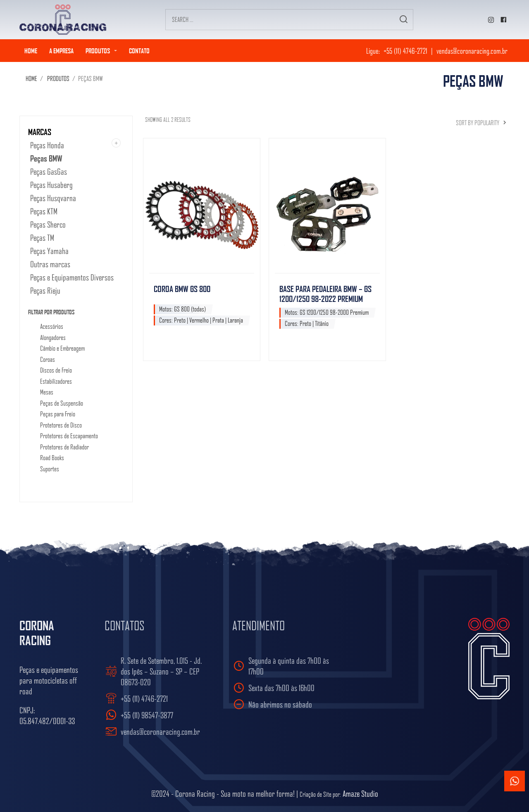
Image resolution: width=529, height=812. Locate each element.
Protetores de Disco (61, 425)
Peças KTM (44, 211)
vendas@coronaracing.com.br (472, 51)
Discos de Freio (56, 370)
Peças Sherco (48, 224)
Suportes (50, 469)
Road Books (52, 458)
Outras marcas (50, 264)
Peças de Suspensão (62, 404)
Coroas (48, 360)
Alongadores (53, 338)
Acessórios (52, 327)
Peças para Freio (58, 414)
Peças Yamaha (49, 251)
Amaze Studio (360, 793)
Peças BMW (46, 158)
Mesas (47, 392)
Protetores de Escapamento (69, 436)
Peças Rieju (45, 290)
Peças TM (42, 237)
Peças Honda (47, 145)
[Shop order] (473, 123)
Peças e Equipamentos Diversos (72, 277)
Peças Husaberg (51, 185)
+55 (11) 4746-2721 (405, 51)
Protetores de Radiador (64, 447)
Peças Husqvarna (53, 198)
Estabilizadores (56, 382)
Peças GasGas (49, 171)
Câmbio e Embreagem (62, 349)
